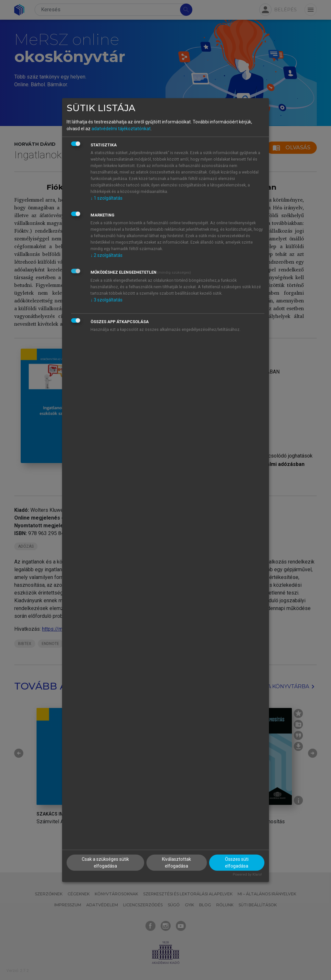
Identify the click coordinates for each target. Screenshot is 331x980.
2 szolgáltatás (107, 255)
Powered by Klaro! (247, 875)
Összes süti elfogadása (237, 863)
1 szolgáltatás (107, 198)
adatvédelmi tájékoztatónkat (121, 129)
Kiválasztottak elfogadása (176, 863)
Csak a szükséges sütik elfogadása (105, 863)
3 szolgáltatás (107, 300)
